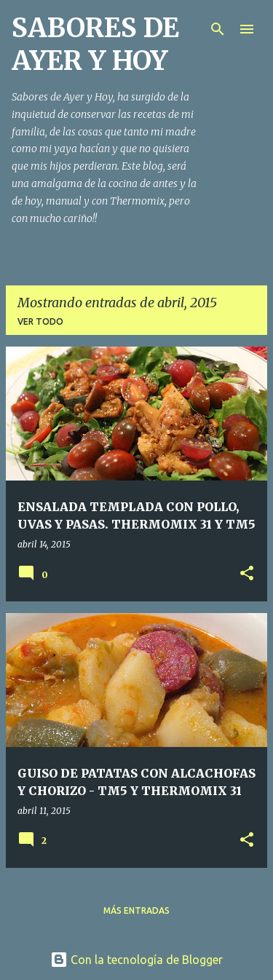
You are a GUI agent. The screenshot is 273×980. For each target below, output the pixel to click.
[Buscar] (218, 29)
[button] (247, 574)
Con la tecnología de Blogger (136, 960)
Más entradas (136, 910)
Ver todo (40, 321)
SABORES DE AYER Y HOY (95, 44)
